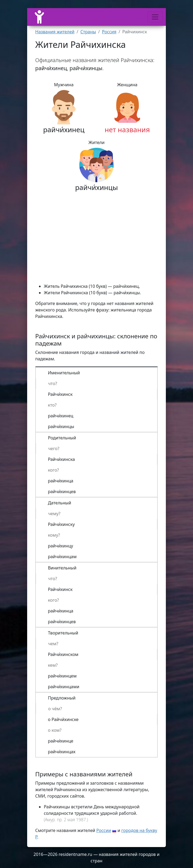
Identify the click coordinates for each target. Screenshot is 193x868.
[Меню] (155, 17)
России (104, 830)
